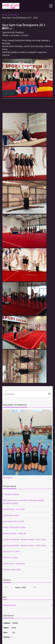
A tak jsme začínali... (11, 494)
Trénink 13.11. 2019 (11, 551)
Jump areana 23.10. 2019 (13, 521)
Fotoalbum (8, 477)
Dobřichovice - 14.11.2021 (14, 509)
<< (6, 587)
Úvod (5, 15)
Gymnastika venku (11, 515)
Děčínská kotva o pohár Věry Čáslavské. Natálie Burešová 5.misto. (23, 502)
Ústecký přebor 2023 (12, 570)
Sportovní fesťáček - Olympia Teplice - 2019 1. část (24, 539)
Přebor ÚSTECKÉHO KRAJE (14, 527)
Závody (13, 15)
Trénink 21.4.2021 (10, 558)
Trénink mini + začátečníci (14, 564)
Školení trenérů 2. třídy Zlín (15, 533)
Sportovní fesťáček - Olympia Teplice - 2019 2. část (24, 545)
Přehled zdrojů (9, 605)
